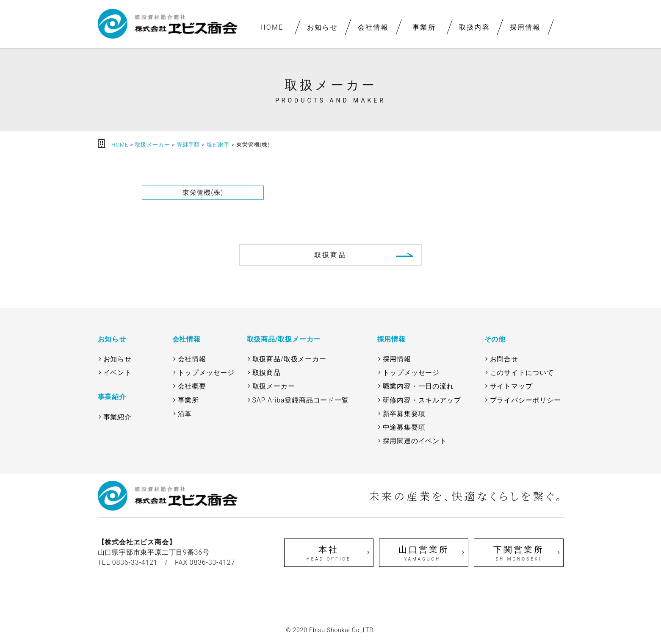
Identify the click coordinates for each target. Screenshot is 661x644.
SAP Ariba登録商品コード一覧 (301, 400)
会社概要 (192, 386)
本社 (329, 553)
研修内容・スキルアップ (422, 400)
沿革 (185, 414)
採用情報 (525, 27)
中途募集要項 (404, 427)
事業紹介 (118, 417)
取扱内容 (475, 27)
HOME (272, 27)
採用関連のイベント (415, 441)
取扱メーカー (274, 386)
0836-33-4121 (135, 562)
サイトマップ (511, 386)
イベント (118, 373)
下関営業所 (519, 553)
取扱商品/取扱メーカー (289, 359)
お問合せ (504, 359)
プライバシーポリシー (525, 400)
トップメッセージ (206, 373)
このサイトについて (522, 373)
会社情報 (373, 27)
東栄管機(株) (203, 193)
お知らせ (323, 27)
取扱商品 (330, 255)
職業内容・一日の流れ (418, 386)
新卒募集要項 (404, 414)
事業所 (424, 27)
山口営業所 (424, 553)
